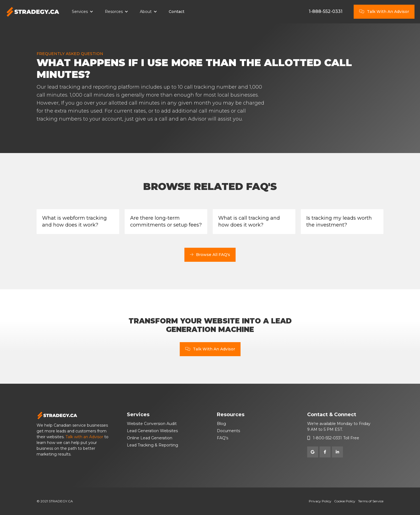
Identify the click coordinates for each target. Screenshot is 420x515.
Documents (228, 431)
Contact (177, 12)
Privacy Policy (320, 501)
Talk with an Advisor (84, 437)
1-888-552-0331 (326, 11)
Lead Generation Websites (152, 431)
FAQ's (223, 438)
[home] (33, 12)
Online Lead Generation (150, 438)
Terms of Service (371, 501)
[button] (83, 12)
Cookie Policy (345, 501)
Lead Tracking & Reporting (152, 445)
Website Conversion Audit (152, 424)
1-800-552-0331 (327, 438)
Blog (221, 424)
